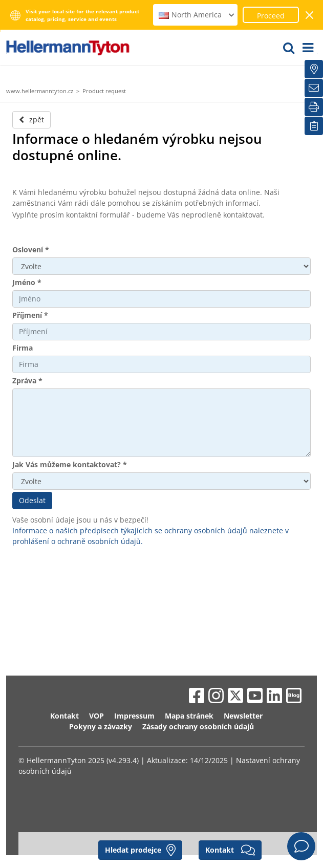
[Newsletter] (314, 88)
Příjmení (30, 315)
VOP (96, 716)
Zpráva (27, 381)
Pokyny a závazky (101, 726)
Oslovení (31, 249)
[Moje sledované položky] (314, 126)
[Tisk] (314, 107)
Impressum (134, 716)
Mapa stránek (189, 716)
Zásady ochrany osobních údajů (198, 726)
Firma (23, 348)
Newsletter (243, 716)
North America (197, 15)
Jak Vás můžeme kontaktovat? (70, 464)
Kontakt (64, 716)
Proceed (271, 16)
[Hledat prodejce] (314, 69)
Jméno (27, 282)
